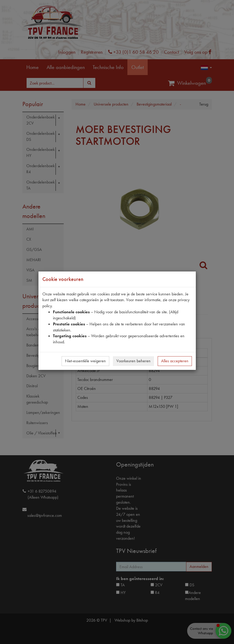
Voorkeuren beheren (133, 361)
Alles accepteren (175, 361)
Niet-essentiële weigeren (85, 361)
